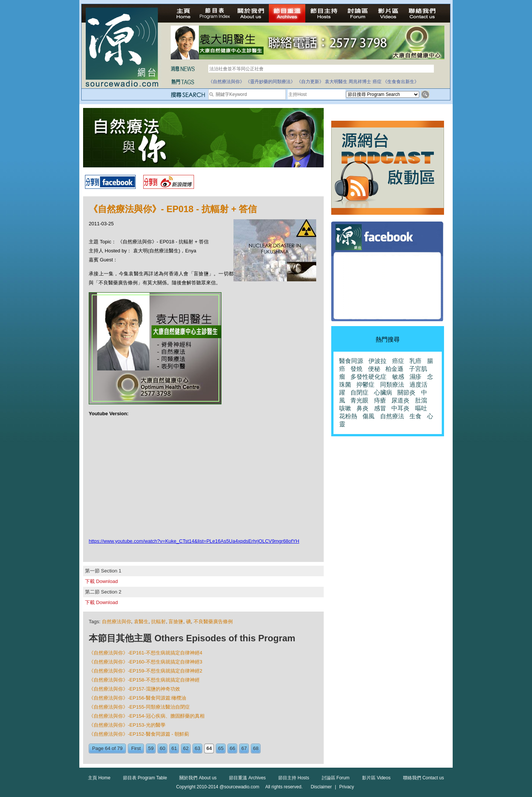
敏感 (398, 377)
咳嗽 (345, 408)
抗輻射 (158, 622)
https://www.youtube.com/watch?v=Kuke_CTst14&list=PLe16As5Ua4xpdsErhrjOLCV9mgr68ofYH (194, 541)
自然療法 (392, 416)
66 (232, 748)
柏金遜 (394, 369)
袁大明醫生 (336, 82)
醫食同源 (351, 361)
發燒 (356, 369)
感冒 (380, 408)
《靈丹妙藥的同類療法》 (270, 82)
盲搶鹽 (176, 622)
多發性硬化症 (368, 377)
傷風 (368, 416)
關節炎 (406, 392)
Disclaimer (321, 787)
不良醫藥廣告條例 (213, 622)
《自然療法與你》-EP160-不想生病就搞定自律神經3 (146, 662)
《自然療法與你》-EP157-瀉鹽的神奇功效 (134, 689)
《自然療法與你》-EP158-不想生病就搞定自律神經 (144, 680)
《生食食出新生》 (401, 82)
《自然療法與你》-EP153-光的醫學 (127, 725)
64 (209, 748)
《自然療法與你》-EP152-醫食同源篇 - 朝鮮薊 (139, 734)
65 (221, 748)
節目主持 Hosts (294, 778)
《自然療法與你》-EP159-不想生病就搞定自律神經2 (146, 671)
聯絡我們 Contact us (424, 778)
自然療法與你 (117, 622)
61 (174, 748)
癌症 (377, 82)
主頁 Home (99, 778)
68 (256, 748)
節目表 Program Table (145, 778)
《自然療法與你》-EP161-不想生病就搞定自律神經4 (146, 653)
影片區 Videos (376, 778)
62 (186, 748)
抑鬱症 (365, 385)
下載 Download (101, 581)
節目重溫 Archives (247, 778)
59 (151, 748)
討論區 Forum (336, 778)
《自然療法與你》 (226, 82)
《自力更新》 (310, 82)
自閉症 (359, 392)
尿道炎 (400, 400)
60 (162, 748)
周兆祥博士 (360, 82)
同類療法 (392, 385)
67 (244, 748)
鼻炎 (362, 408)
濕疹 (415, 377)
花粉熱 (348, 416)
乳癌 (415, 361)
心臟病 (383, 392)
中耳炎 (400, 408)
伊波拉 (377, 361)
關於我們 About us (198, 778)
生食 (415, 416)
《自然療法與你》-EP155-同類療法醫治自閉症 (139, 707)
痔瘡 (380, 400)
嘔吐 (421, 408)
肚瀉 (421, 400)
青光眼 (359, 400)
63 (197, 748)
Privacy (346, 787)
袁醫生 (141, 622)
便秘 (374, 369)
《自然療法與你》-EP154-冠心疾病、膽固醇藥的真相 (147, 716)
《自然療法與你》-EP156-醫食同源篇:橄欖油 (137, 698)
